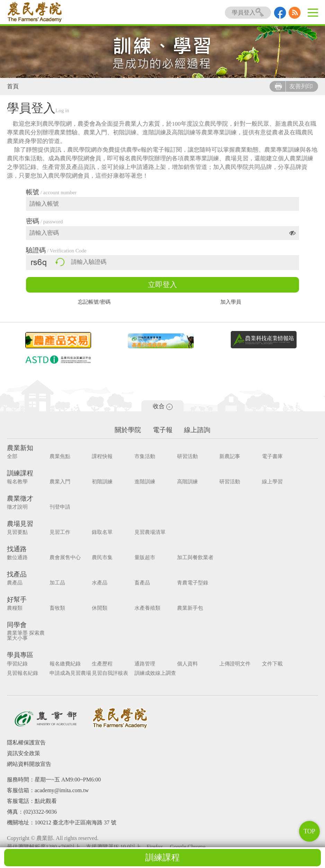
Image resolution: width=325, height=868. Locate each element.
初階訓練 (100, 482)
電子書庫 (267, 457)
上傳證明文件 (230, 664)
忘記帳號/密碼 (94, 302)
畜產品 (139, 583)
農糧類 (15, 608)
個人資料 (184, 664)
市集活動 (142, 457)
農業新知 (20, 448)
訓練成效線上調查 (152, 673)
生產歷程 (100, 664)
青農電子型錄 (189, 583)
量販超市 (142, 558)
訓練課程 (162, 857)
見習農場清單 (147, 532)
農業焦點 (59, 457)
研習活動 (184, 457)
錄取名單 (100, 532)
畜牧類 (56, 608)
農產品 (15, 583)
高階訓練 (184, 482)
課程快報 (100, 457)
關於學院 (128, 430)
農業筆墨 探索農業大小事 (26, 636)
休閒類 (98, 608)
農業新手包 (186, 608)
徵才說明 (17, 507)
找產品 (17, 574)
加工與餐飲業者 (191, 558)
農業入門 (59, 482)
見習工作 (59, 532)
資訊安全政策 (24, 753)
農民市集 (100, 558)
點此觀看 (46, 801)
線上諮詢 (197, 430)
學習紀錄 (17, 664)
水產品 (98, 583)
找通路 (17, 549)
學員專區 (20, 655)
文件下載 (267, 664)
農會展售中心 (64, 558)
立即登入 (162, 285)
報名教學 (17, 482)
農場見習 (20, 524)
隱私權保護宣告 (26, 742)
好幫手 (17, 599)
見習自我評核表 (108, 673)
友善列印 (294, 86)
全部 (12, 457)
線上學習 (267, 482)
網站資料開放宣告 (29, 764)
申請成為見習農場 (69, 673)
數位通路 (17, 558)
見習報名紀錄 (23, 673)
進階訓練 (142, 482)
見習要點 (17, 532)
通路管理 (142, 664)
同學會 (17, 625)
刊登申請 (59, 507)
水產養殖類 (145, 608)
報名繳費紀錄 (64, 664)
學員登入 (248, 13)
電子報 (163, 430)
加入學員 (231, 302)
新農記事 (225, 457)
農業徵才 (20, 498)
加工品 (56, 583)
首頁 (13, 86)
